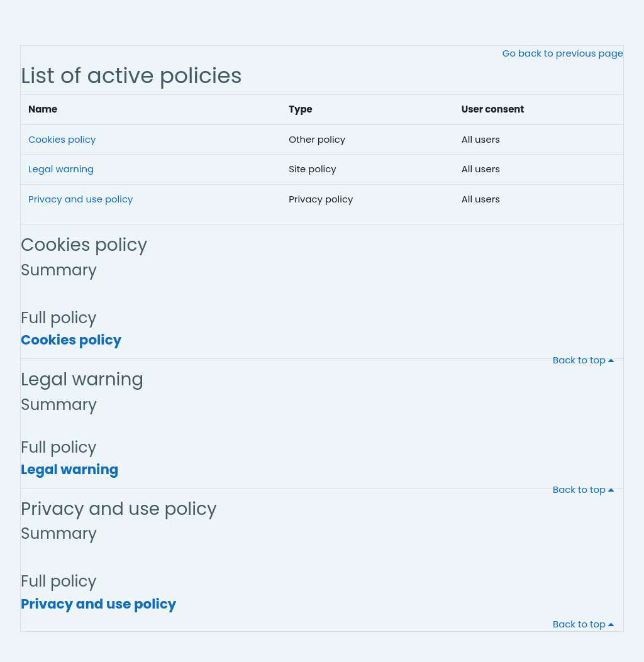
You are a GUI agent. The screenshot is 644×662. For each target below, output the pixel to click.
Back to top (586, 360)
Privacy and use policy (80, 199)
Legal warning (61, 169)
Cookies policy (62, 139)
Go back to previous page (563, 53)
